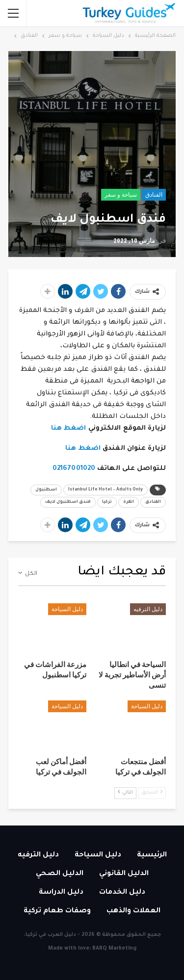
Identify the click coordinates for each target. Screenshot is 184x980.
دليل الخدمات (122, 893)
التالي (125, 792)
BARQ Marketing (114, 949)
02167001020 (74, 469)
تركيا (107, 502)
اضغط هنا (69, 428)
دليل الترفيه (148, 609)
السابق (152, 792)
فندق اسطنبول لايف (68, 502)
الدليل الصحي (60, 874)
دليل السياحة (67, 609)
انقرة (129, 502)
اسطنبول (46, 490)
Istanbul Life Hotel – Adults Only (105, 490)
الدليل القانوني (124, 874)
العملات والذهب (133, 911)
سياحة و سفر (121, 195)
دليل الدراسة (61, 893)
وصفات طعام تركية (57, 911)
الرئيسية (152, 855)
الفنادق (154, 195)
